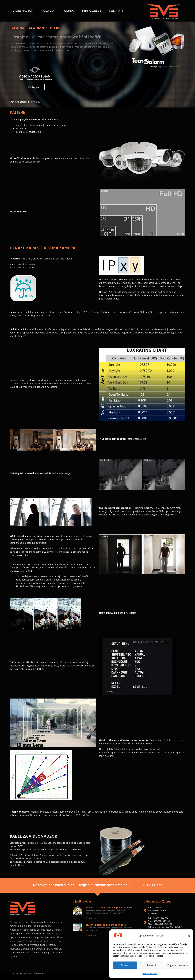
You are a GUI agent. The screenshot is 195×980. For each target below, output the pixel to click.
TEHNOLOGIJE (92, 11)
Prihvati (125, 965)
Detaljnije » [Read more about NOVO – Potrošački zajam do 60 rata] (91, 935)
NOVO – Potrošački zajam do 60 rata (106, 925)
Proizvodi (48, 11)
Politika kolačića (150, 974)
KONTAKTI (116, 11)
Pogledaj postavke (178, 965)
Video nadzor (23, 11)
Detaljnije (35, 87)
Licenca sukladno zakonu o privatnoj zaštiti (110, 908)
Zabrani (151, 965)
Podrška (69, 11)
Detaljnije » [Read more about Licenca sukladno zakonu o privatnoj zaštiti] (91, 918)
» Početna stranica (19, 102)
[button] (189, 936)
